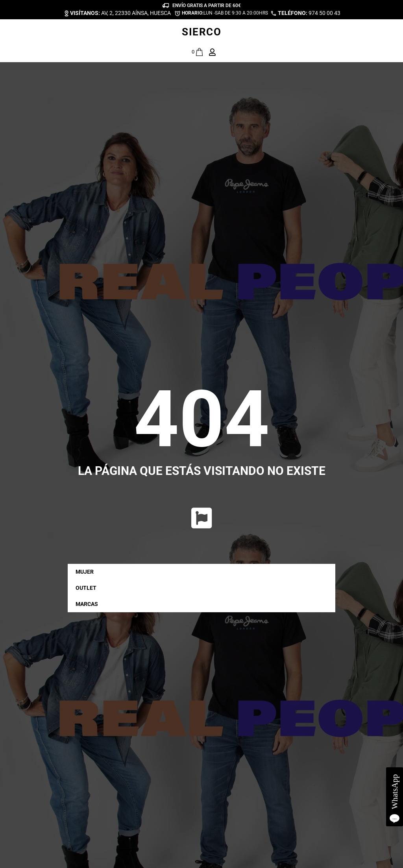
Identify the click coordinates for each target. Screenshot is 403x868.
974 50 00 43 (309, 13)
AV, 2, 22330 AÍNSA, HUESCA (120, 13)
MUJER (87, 572)
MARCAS (89, 604)
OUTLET (86, 588)
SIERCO (201, 32)
